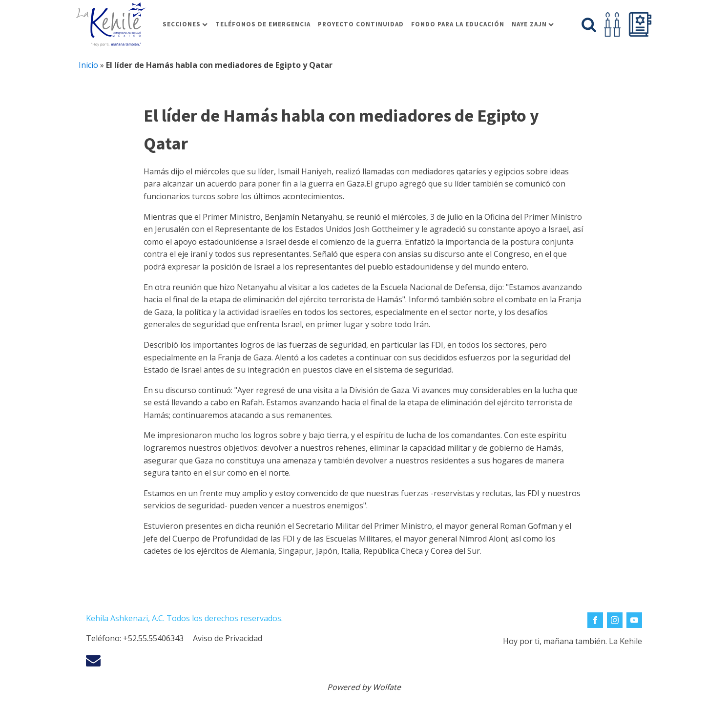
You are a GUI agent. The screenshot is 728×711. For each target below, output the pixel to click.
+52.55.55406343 (153, 638)
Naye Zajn (533, 24)
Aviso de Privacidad (228, 638)
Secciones (185, 24)
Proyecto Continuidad (361, 24)
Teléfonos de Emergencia (263, 24)
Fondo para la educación (458, 24)
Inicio (88, 65)
